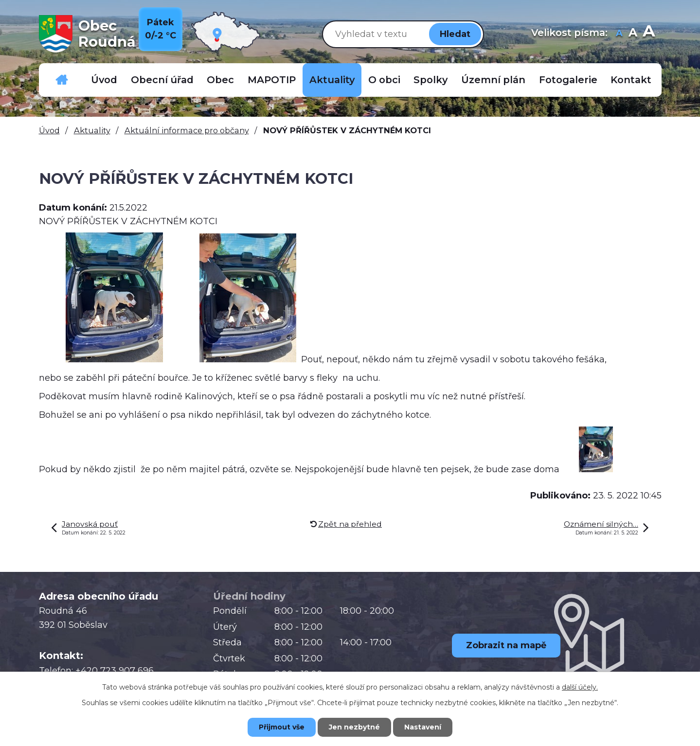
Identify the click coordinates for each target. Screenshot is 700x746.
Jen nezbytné (354, 727)
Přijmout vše (282, 727)
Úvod (104, 80)
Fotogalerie (568, 80)
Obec (220, 80)
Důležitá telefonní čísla (62, 80)
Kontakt (631, 80)
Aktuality (332, 80)
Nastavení (423, 727)
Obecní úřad (162, 80)
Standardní (633, 34)
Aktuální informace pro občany (187, 130)
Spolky (431, 80)
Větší (649, 34)
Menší (619, 34)
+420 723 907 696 (115, 671)
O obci (384, 80)
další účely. (580, 687)
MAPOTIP (272, 80)
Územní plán (493, 80)
